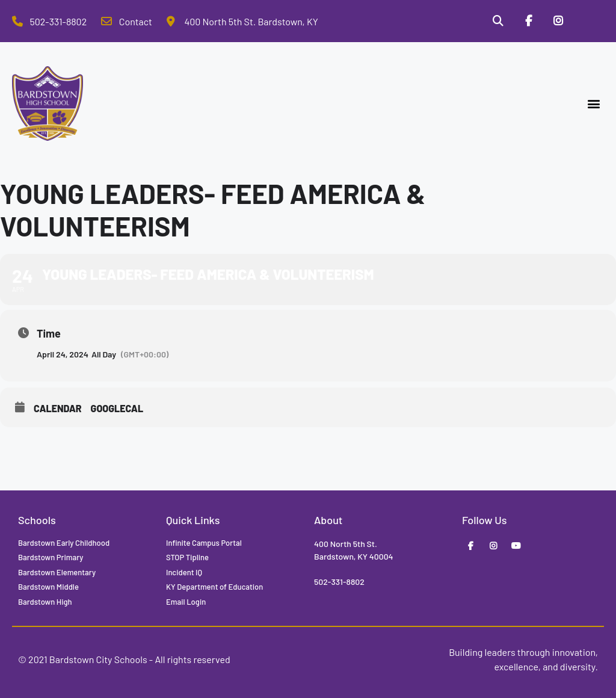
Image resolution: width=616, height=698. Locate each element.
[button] (594, 104)
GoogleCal (117, 408)
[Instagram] (558, 21)
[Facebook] (528, 21)
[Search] (497, 21)
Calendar (58, 408)
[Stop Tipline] (589, 21)
